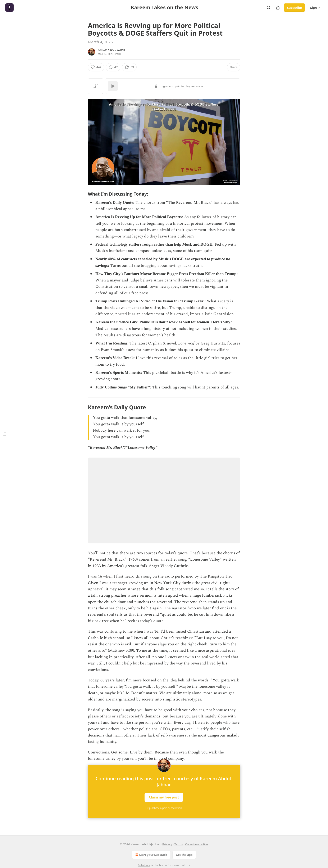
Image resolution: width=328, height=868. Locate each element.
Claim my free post (164, 797)
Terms (179, 844)
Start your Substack (151, 855)
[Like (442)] (96, 67)
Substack (144, 865)
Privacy (167, 844)
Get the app (184, 855)
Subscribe (294, 8)
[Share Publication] (278, 8)
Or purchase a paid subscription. (164, 808)
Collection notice (197, 844)
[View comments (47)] (113, 67)
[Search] (269, 8)
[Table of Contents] (5, 434)
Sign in (315, 8)
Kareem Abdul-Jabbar (111, 50)
